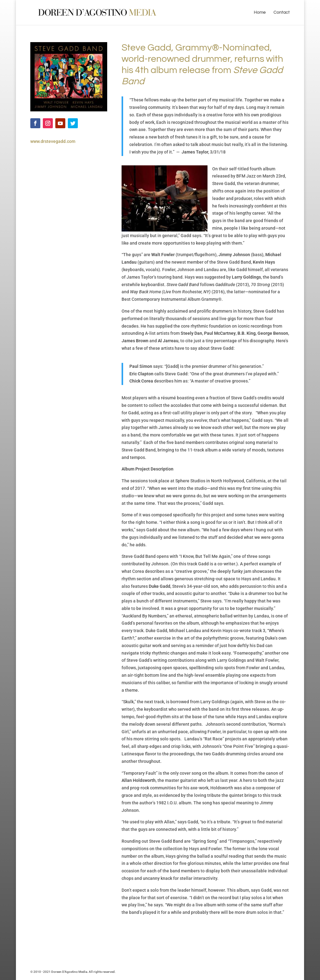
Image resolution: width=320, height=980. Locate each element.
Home (260, 12)
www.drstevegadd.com (53, 141)
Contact (282, 12)
